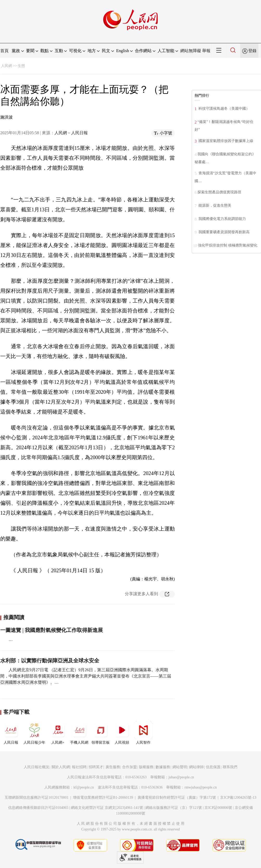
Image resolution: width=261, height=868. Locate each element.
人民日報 (11, 733)
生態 (21, 66)
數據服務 (163, 767)
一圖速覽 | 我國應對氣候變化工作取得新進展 (52, 630)
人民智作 (143, 733)
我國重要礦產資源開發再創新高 (223, 232)
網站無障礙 (191, 51)
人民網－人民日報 (71, 133)
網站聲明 (180, 767)
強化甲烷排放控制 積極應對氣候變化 (228, 245)
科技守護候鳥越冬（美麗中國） (223, 109)
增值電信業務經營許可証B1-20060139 (103, 798)
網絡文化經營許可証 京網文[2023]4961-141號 (107, 808)
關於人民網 (61, 767)
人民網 (7, 66)
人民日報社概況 (36, 767)
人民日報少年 (34, 733)
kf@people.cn (84, 787)
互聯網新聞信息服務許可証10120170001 (37, 798)
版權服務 (146, 767)
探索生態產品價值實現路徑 (219, 192)
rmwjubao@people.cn (201, 787)
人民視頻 (122, 733)
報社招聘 (79, 767)
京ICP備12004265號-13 (238, 798)
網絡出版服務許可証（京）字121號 (174, 808)
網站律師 (196, 767)
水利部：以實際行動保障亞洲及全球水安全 (50, 661)
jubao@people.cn (181, 777)
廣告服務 (113, 767)
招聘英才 (96, 767)
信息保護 (213, 767)
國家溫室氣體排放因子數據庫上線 (225, 141)
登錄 (252, 51)
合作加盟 (129, 767)
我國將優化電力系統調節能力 (222, 219)
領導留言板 (101, 733)
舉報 (206, 51)
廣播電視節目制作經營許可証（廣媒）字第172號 (177, 798)
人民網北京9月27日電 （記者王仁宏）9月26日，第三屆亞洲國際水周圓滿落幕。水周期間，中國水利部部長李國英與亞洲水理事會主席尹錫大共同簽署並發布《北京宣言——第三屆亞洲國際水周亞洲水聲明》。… (86, 676)
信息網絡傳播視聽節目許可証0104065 (38, 808)
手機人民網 (79, 733)
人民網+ (58, 733)
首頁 (4, 51)
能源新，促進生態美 (214, 205)
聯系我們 (230, 767)
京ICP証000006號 (218, 808)
